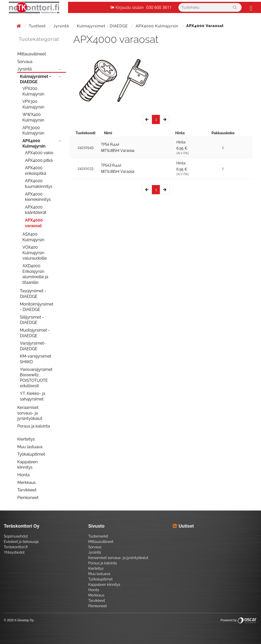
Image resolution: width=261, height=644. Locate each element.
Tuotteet (38, 26)
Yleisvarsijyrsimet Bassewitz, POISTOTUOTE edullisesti (36, 378)
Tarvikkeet (27, 490)
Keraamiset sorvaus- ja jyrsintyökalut (30, 413)
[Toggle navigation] (250, 7)
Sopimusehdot (16, 536)
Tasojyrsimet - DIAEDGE (33, 294)
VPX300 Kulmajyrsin (33, 104)
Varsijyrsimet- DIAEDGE (33, 346)
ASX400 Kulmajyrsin (33, 237)
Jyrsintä (62, 26)
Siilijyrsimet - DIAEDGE (32, 320)
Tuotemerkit (98, 536)
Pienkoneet (28, 498)
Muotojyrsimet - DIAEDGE (35, 333)
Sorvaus (25, 62)
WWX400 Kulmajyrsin (33, 117)
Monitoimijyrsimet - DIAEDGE (37, 307)
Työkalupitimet (31, 454)
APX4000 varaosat (34, 223)
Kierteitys (26, 439)
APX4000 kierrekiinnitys (38, 197)
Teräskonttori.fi (16, 547)
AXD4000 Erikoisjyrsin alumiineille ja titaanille (35, 274)
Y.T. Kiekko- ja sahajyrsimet (32, 396)
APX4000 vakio (39, 153)
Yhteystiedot (14, 552)
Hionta (23, 475)
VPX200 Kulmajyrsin (33, 91)
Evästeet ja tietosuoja (21, 542)
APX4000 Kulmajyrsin (158, 26)
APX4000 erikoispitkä (36, 171)
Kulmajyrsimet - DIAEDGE (103, 26)
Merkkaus (27, 483)
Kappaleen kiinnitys (28, 465)
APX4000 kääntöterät (36, 210)
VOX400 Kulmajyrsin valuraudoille (35, 253)
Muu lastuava (30, 447)
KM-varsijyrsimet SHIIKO (36, 359)
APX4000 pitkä (39, 160)
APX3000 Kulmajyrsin (33, 131)
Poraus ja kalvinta (34, 426)
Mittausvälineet (32, 54)
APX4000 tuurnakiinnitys (39, 184)
